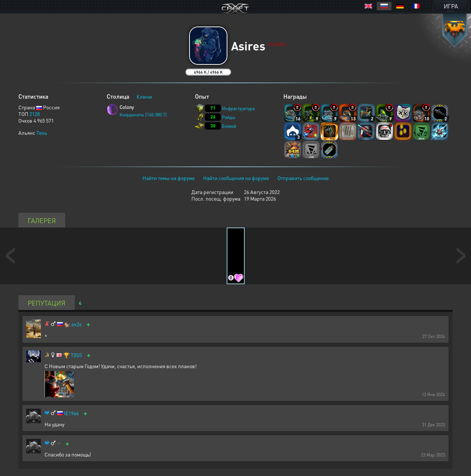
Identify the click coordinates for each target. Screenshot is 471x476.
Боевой (229, 126)
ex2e (77, 324)
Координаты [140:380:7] (143, 115)
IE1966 (71, 413)
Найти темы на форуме (169, 178)
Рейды (229, 117)
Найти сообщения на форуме (236, 178)
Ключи (144, 96)
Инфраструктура (238, 108)
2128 (35, 114)
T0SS (76, 355)
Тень (42, 133)
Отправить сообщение (303, 178)
